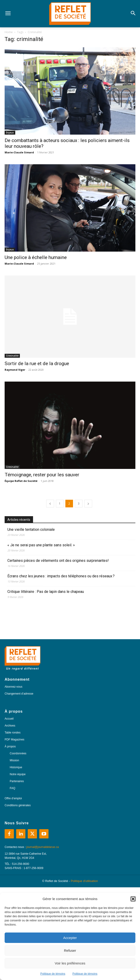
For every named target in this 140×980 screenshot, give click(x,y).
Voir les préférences (70, 963)
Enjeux (10, 133)
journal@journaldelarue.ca (43, 847)
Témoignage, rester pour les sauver (42, 475)
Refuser (70, 950)
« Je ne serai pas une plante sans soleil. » (41, 545)
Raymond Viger (15, 370)
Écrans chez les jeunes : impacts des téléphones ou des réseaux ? (61, 576)
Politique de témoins (53, 974)
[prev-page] (50, 504)
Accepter (70, 938)
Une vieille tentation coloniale (31, 530)
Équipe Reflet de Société (21, 481)
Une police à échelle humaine (36, 257)
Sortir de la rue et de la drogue (37, 364)
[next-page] (88, 504)
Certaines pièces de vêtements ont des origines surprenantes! (58, 561)
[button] (133, 899)
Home (9, 32)
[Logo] (70, 14)
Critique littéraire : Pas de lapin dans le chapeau (46, 592)
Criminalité (12, 356)
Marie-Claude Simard (19, 152)
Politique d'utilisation (84, 881)
